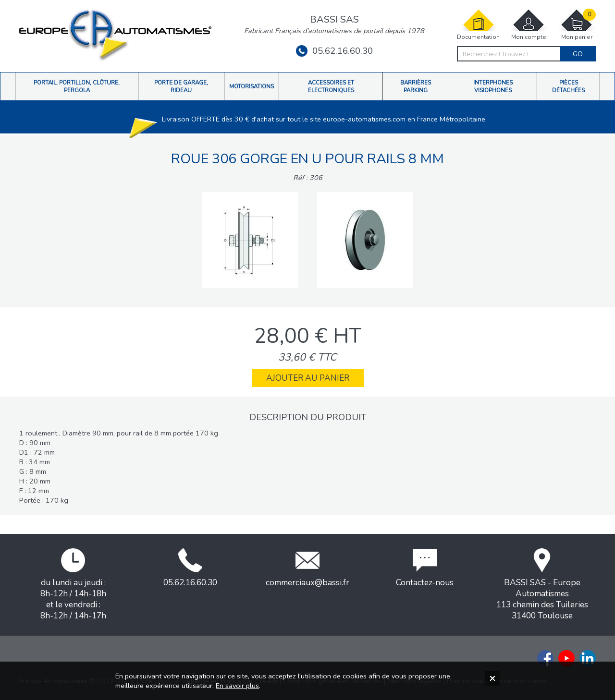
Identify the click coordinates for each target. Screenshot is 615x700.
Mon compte (529, 25)
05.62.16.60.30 (334, 51)
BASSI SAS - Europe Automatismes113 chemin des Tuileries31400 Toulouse (542, 585)
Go (578, 54)
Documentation (478, 25)
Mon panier (577, 25)
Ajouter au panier (308, 378)
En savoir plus (237, 686)
